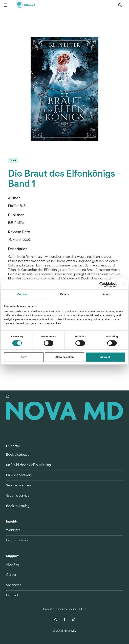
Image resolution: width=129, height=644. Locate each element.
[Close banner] (124, 284)
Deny (24, 357)
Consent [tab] (22, 294)
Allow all (105, 357)
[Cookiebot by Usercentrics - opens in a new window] (102, 284)
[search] (120, 5)
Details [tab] (64, 294)
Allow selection (64, 357)
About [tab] (107, 294)
